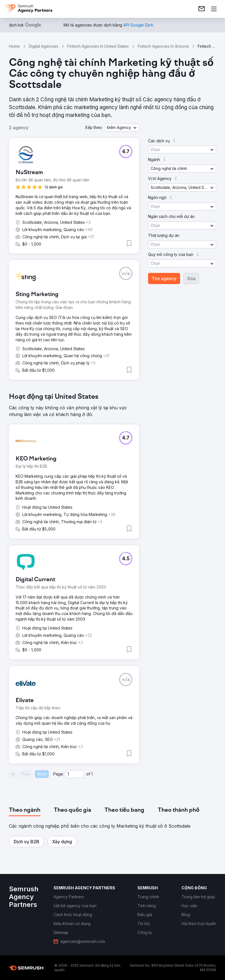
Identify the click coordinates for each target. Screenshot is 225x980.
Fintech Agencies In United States (98, 46)
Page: (59, 774)
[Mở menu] (214, 9)
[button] (122, 128)
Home (14, 46)
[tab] (25, 810)
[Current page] (74, 774)
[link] (202, 9)
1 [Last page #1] (92, 774)
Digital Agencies (43, 46)
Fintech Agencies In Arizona (163, 46)
